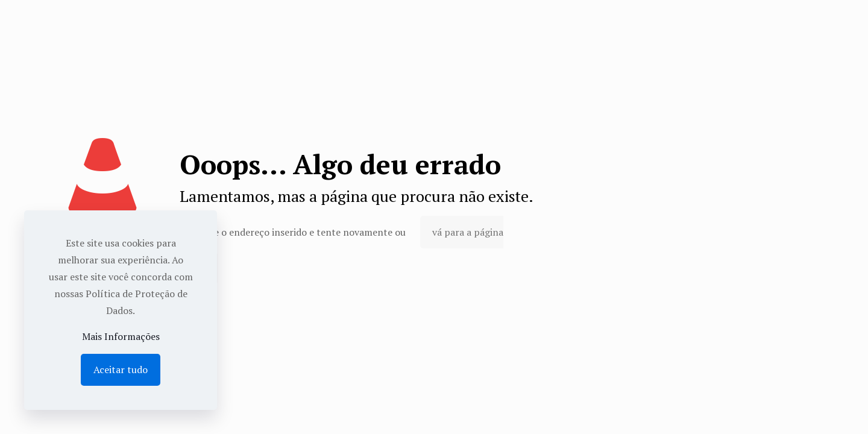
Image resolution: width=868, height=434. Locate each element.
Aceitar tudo (121, 370)
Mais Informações (121, 336)
